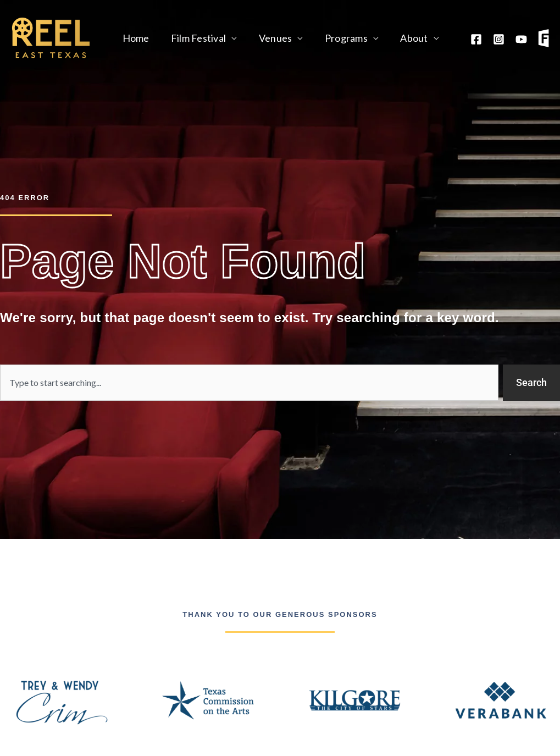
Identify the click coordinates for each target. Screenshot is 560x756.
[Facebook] (476, 39)
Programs (340, 38)
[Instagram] (499, 39)
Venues (271, 38)
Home (135, 38)
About (406, 38)
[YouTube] (521, 39)
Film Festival (196, 38)
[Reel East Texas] (51, 37)
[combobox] (249, 383)
